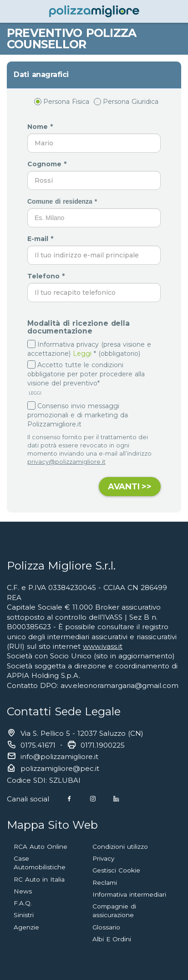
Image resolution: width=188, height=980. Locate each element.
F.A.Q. (23, 903)
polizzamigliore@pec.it (60, 768)
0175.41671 (38, 745)
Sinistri (24, 915)
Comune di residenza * (63, 201)
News (23, 891)
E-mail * (41, 239)
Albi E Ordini (112, 939)
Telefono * (47, 276)
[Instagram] (93, 799)
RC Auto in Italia (39, 879)
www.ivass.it (103, 646)
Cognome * (48, 164)
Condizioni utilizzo (120, 847)
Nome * (41, 127)
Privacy (103, 858)
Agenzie (26, 927)
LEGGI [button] (34, 393)
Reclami (105, 883)
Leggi (82, 354)
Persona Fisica (62, 102)
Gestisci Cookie (116, 870)
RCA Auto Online (41, 847)
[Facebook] (69, 799)
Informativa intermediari (129, 894)
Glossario (106, 927)
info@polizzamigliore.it (59, 757)
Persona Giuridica (126, 102)
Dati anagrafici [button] (41, 74)
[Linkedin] (116, 799)
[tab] (94, 75)
